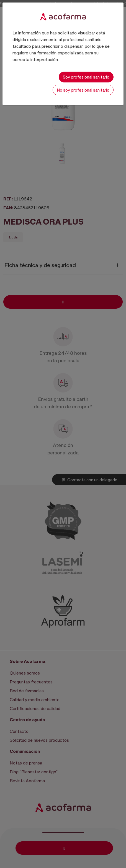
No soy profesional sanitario (83, 90)
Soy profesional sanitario (86, 77)
